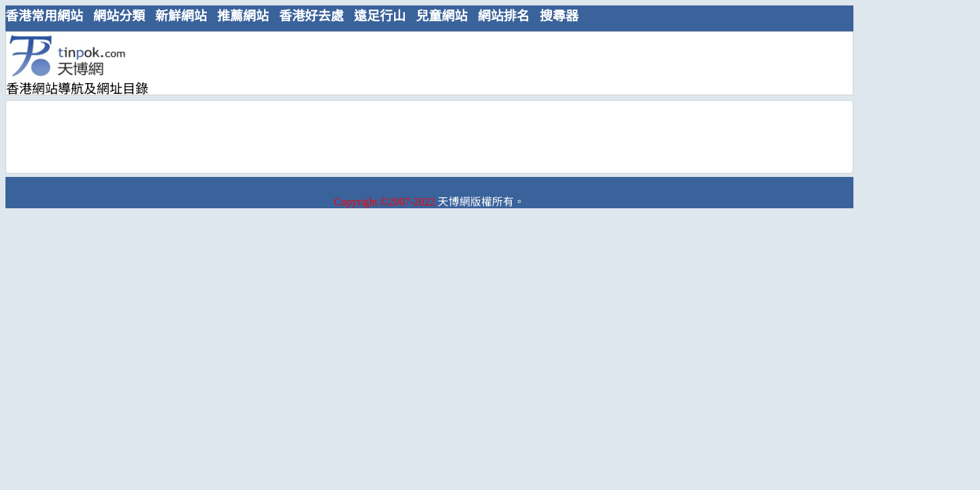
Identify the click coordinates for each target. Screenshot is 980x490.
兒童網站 (442, 16)
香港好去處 (311, 16)
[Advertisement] (424, 63)
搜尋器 (559, 16)
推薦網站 (243, 16)
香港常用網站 (44, 16)
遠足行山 (380, 16)
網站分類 (119, 16)
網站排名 (504, 16)
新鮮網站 (181, 16)
